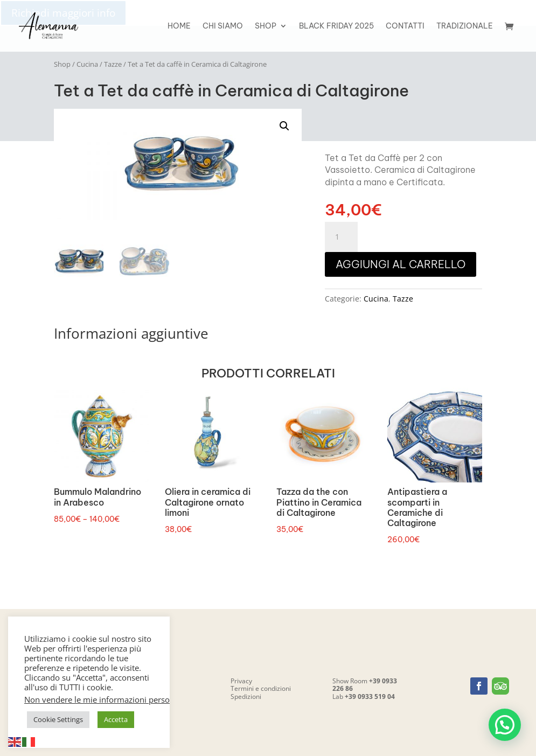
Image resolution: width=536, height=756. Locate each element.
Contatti (405, 26)
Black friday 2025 (336, 26)
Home (179, 26)
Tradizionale (465, 26)
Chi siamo (223, 26)
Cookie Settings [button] (58, 719)
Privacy (241, 681)
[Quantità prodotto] (341, 237)
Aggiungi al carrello (401, 264)
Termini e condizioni (261, 688)
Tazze (113, 64)
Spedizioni (246, 696)
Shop (266, 26)
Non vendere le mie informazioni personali (104, 699)
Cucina (87, 64)
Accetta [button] (116, 719)
